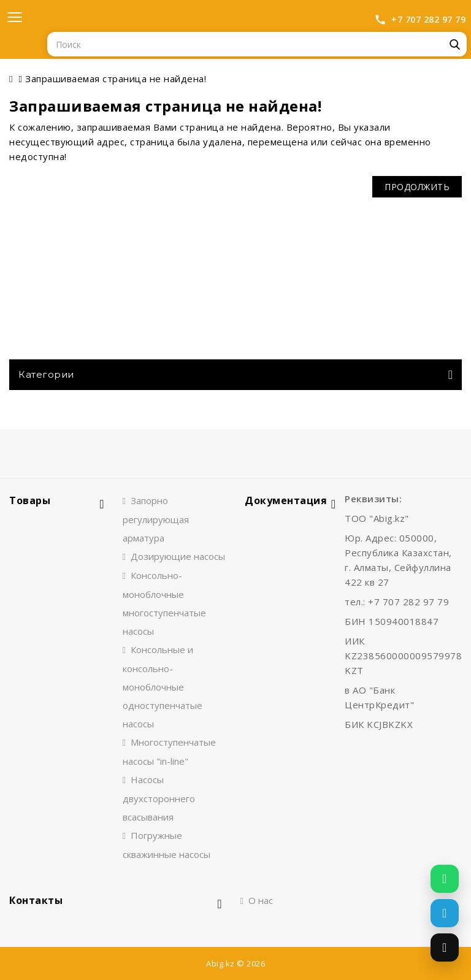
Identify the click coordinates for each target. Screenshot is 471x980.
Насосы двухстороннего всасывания (159, 798)
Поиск (454, 44)
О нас (261, 900)
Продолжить (417, 187)
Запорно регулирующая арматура (156, 519)
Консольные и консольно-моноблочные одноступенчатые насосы (163, 687)
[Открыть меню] (15, 17)
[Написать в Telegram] (445, 913)
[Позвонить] (445, 947)
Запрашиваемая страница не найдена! (116, 78)
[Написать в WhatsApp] (445, 879)
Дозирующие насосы (178, 556)
